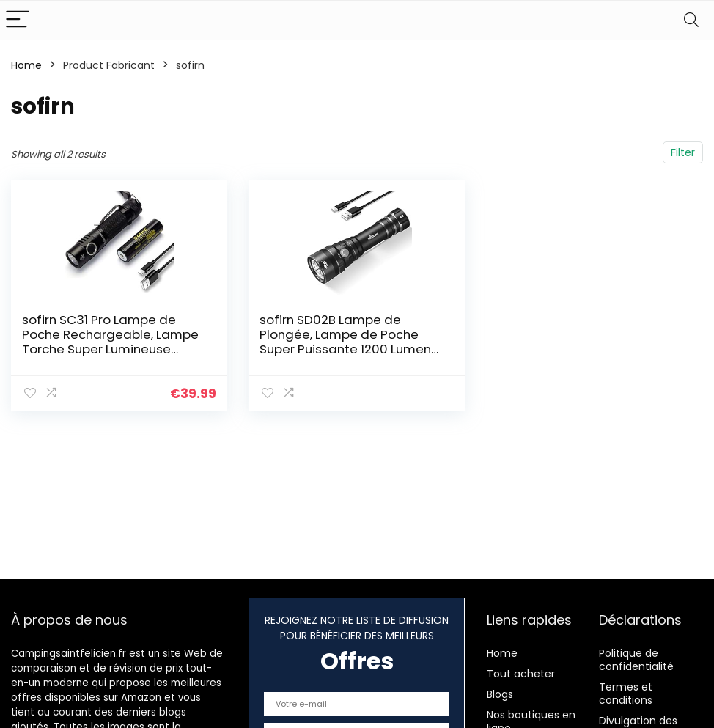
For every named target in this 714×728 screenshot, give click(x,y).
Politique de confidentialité (636, 660)
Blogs (500, 694)
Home (26, 65)
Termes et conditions (626, 694)
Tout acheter (521, 674)
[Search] (691, 20)
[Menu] (18, 20)
